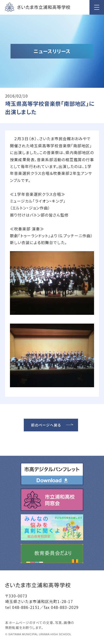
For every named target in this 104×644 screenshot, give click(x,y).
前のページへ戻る (46, 425)
